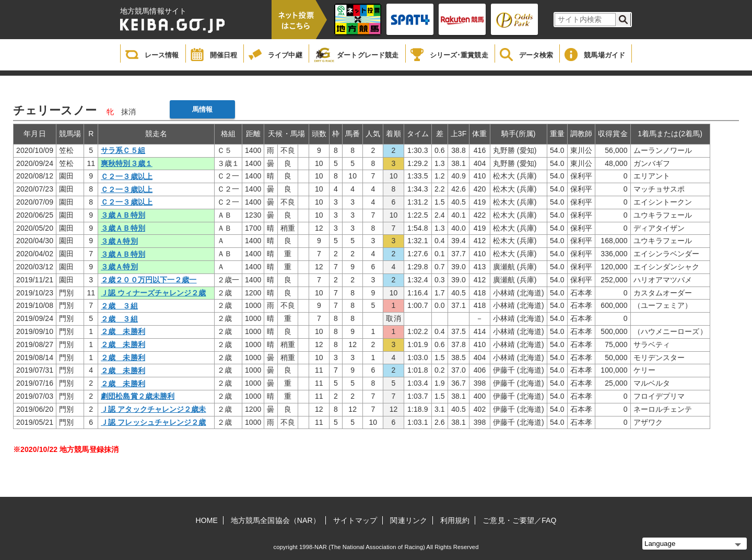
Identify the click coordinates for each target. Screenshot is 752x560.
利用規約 (455, 520)
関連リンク (409, 520)
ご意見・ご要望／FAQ (519, 520)
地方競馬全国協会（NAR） (275, 520)
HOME (207, 520)
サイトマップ (355, 520)
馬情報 (202, 109)
